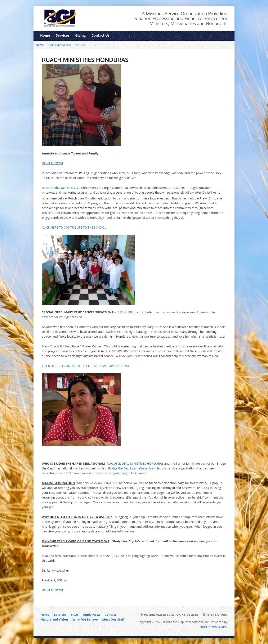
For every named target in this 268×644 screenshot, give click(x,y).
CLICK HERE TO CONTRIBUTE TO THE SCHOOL (74, 227)
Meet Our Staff (113, 619)
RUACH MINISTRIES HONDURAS (67, 45)
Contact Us (100, 35)
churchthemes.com (213, 627)
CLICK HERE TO (53, 366)
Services (63, 35)
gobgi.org (120, 473)
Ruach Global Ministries (58, 188)
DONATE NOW (113, 483)
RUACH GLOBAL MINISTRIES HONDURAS (135, 463)
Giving (81, 35)
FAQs (75, 615)
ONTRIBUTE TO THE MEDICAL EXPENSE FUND (97, 366)
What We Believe (85, 619)
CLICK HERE (125, 312)
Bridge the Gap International (128, 468)
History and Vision (54, 619)
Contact (111, 615)
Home (45, 35)
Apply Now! (91, 615)
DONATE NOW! (52, 163)
